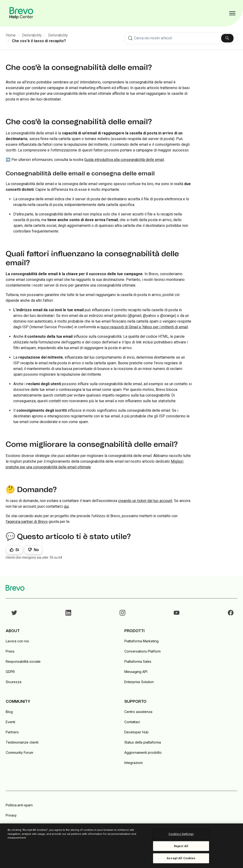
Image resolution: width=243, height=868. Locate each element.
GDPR (10, 672)
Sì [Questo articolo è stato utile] (17, 550)
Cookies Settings (181, 834)
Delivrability (32, 35)
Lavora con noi (17, 641)
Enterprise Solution (139, 682)
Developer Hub (136, 732)
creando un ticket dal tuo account (145, 501)
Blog (9, 712)
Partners (12, 732)
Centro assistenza (138, 712)
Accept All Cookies (181, 858)
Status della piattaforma (143, 742)
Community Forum (19, 752)
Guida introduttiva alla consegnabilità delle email (124, 160)
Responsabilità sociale (23, 661)
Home (11, 35)
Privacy (11, 815)
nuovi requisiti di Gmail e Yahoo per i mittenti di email (144, 327)
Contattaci (132, 722)
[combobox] (181, 38)
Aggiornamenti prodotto (143, 752)
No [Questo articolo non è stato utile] (36, 550)
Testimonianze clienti (22, 742)
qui (66, 506)
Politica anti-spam (19, 805)
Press (10, 651)
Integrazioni (133, 763)
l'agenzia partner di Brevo (27, 522)
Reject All (181, 846)
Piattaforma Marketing (141, 641)
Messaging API (136, 672)
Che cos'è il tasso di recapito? (39, 41)
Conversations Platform (143, 651)
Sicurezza (14, 682)
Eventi (10, 722)
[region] (121, 846)
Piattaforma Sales (138, 661)
